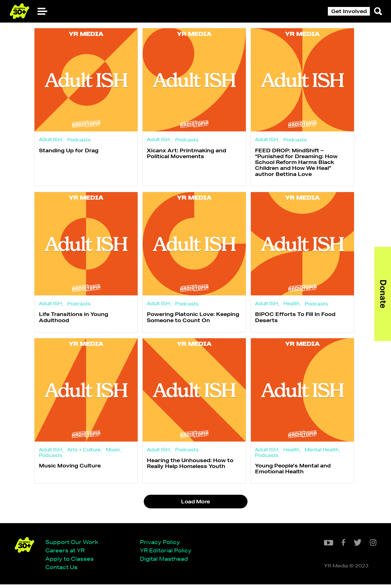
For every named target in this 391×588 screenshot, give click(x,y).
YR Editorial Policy (168, 553)
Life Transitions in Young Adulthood (74, 320)
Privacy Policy (162, 545)
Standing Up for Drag (69, 151)
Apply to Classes (71, 562)
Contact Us (63, 570)
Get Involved (349, 11)
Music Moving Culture (70, 471)
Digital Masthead (166, 562)
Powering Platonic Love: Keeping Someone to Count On (194, 320)
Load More (195, 508)
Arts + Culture (84, 454)
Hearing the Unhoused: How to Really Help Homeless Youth (191, 469)
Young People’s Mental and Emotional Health (296, 474)
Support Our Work (74, 545)
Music (113, 454)
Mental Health (325, 454)
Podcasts (79, 140)
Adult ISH (50, 140)
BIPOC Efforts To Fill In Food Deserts (298, 320)
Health (294, 306)
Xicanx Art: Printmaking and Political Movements (188, 154)
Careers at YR (67, 553)
